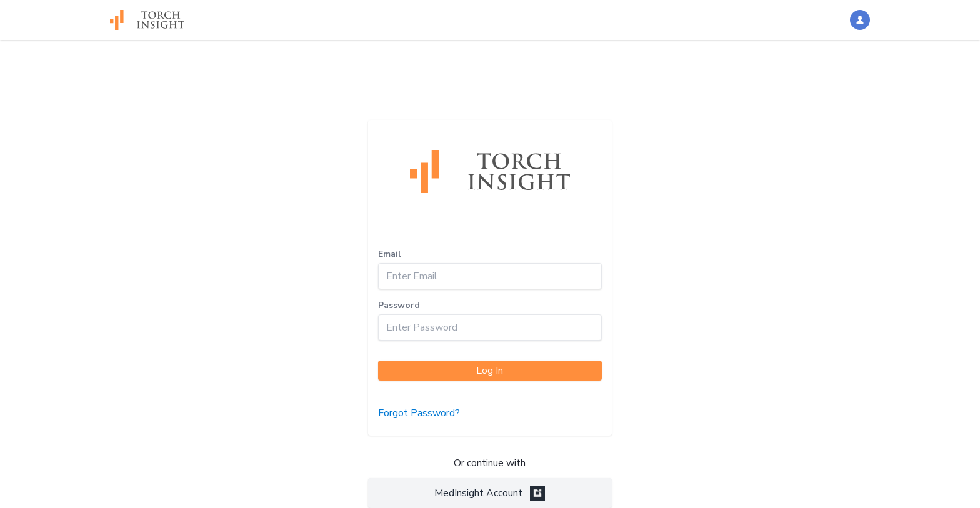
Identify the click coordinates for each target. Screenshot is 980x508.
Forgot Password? (419, 413)
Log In (490, 371)
